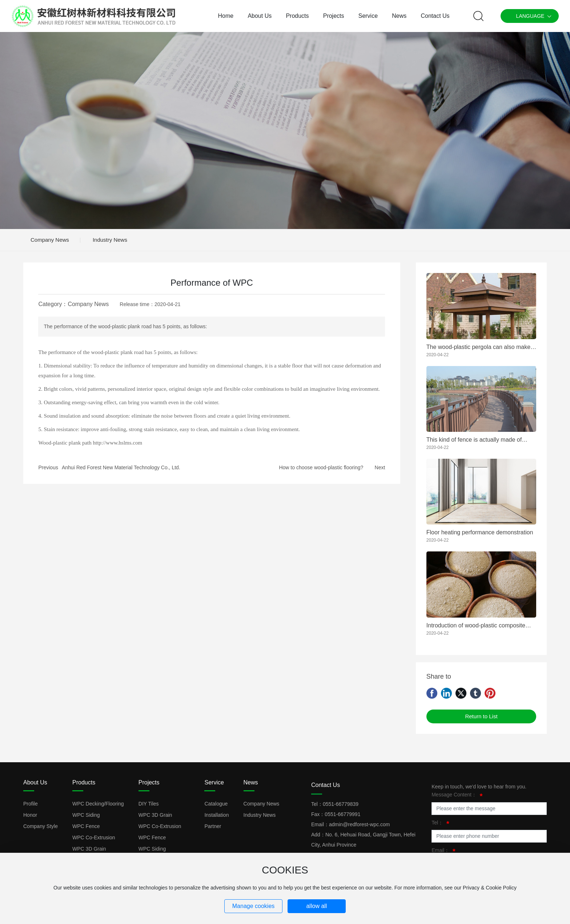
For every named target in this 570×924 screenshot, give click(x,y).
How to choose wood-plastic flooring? (321, 467)
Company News (50, 240)
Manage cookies (254, 906)
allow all (316, 906)
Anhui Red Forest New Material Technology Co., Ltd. (121, 467)
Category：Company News (73, 304)
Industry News (110, 240)
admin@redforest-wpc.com (360, 824)
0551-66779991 (342, 814)
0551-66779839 (341, 804)
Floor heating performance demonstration (480, 532)
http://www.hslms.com (117, 443)
